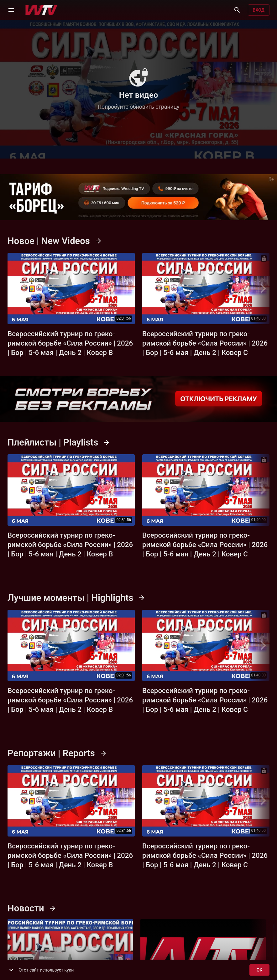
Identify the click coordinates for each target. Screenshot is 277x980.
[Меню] (11, 10)
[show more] (11, 970)
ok (259, 970)
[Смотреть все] (98, 241)
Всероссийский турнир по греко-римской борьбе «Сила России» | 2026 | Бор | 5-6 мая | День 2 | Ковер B (70, 343)
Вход (259, 10)
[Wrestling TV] (41, 10)
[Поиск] (237, 10)
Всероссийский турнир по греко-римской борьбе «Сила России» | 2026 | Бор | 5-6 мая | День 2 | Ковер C (205, 343)
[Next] (263, 289)
